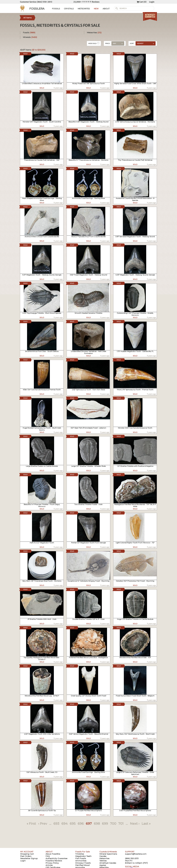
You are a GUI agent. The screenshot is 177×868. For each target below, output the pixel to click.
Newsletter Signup (29, 858)
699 (105, 824)
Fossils (29, 33)
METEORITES (84, 9)
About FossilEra (53, 854)
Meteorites (94, 33)
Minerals (30, 37)
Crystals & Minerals (108, 852)
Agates (103, 865)
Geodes (103, 856)
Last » (146, 824)
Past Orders (26, 856)
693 (56, 824)
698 (97, 824)
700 (113, 824)
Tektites (103, 861)
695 (73, 824)
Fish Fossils (81, 858)
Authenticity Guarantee (56, 858)
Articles (49, 865)
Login (152, 2)
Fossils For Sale (83, 852)
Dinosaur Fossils (83, 863)
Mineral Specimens (108, 854)
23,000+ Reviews (86, 2)
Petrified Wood (82, 865)
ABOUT (106, 9)
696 (81, 824)
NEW (96, 9)
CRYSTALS (69, 9)
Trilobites (80, 854)
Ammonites (81, 861)
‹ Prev (43, 824)
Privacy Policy (52, 863)
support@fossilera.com (136, 854)
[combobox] (145, 43)
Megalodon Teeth (83, 856)
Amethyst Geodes (108, 863)
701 (121, 824)
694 (65, 824)
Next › (135, 824)
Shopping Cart (27, 854)
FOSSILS (56, 9)
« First (31, 824)
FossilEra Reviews (54, 861)
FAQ (48, 856)
